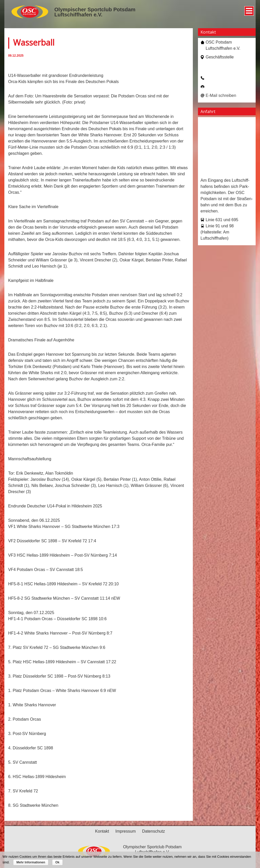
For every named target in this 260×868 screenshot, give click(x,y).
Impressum (126, 831)
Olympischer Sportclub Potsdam (95, 9)
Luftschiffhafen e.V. (78, 15)
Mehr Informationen (31, 862)
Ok (57, 862)
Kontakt (102, 831)
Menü (248, 9)
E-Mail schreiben (221, 95)
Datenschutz (153, 831)
